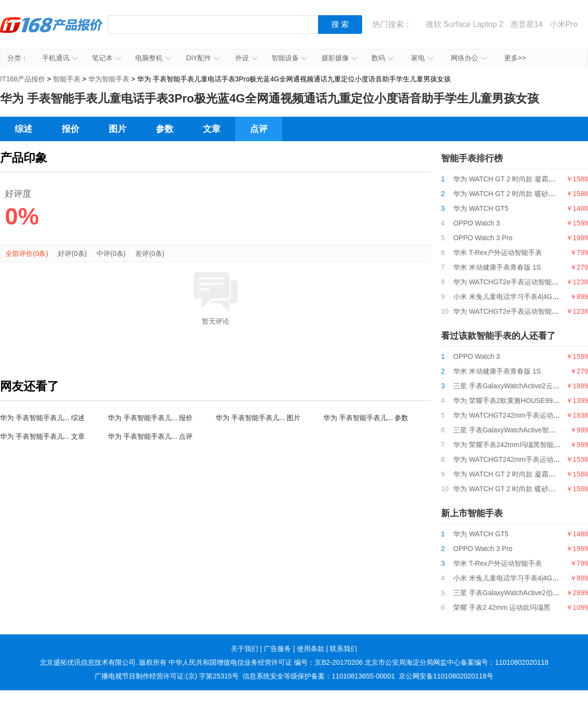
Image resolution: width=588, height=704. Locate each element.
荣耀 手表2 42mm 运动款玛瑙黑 (502, 607)
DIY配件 (203, 58)
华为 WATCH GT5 (481, 208)
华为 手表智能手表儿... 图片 (258, 418)
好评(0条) (72, 253)
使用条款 (311, 649)
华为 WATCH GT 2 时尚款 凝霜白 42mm (515, 179)
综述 (24, 129)
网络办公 (469, 58)
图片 (118, 129)
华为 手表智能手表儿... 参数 (366, 418)
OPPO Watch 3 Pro (483, 238)
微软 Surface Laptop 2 (465, 24)
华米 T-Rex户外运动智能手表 (498, 252)
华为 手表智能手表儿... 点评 (150, 436)
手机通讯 (60, 58)
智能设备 (289, 58)
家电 (422, 58)
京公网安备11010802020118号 (446, 676)
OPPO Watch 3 (477, 223)
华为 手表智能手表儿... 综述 (42, 418)
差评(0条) (150, 253)
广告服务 (277, 649)
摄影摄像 (339, 58)
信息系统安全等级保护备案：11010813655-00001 (319, 676)
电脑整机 (153, 58)
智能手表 (67, 79)
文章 (212, 129)
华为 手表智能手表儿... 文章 (42, 436)
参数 (165, 129)
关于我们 (245, 649)
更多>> (515, 58)
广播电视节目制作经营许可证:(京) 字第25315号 (167, 676)
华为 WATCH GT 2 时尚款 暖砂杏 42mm (515, 194)
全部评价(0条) (27, 253)
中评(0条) (111, 253)
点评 (259, 129)
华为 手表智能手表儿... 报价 (150, 418)
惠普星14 (527, 24)
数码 (382, 58)
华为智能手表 (109, 79)
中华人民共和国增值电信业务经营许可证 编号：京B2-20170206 (266, 662)
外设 (246, 58)
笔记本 (107, 58)
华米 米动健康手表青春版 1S (497, 267)
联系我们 (343, 649)
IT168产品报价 (51, 32)
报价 (71, 129)
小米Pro (564, 24)
